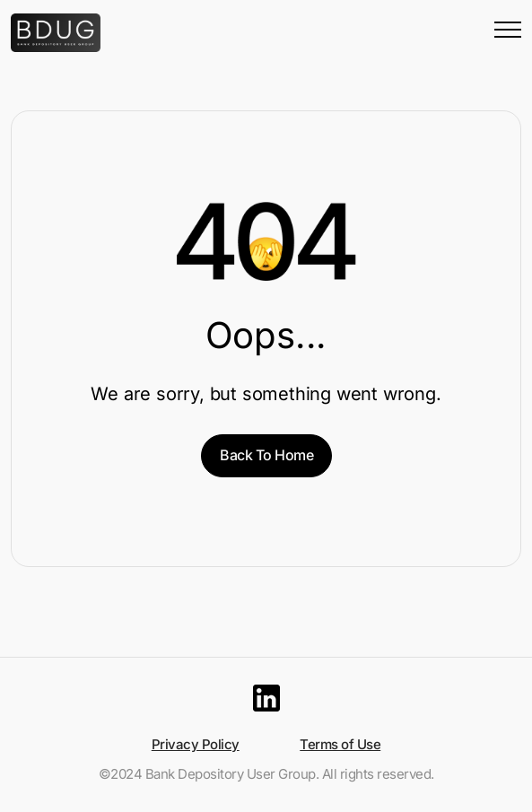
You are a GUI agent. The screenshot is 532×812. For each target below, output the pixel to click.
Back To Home (266, 455)
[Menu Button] (508, 33)
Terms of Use (340, 744)
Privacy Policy (196, 744)
